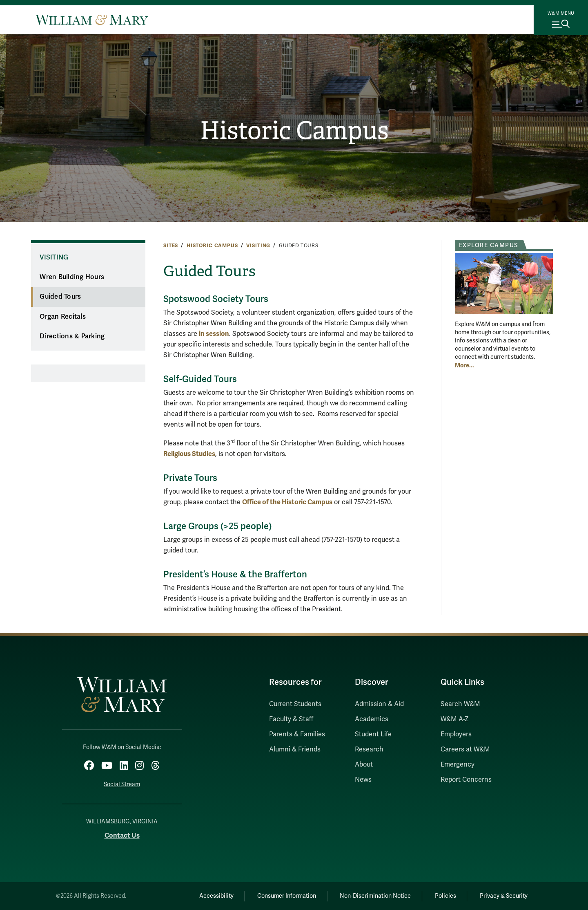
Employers (456, 734)
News (363, 780)
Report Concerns (466, 780)
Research (369, 749)
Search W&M (460, 704)
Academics (372, 719)
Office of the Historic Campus (287, 502)
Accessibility (216, 896)
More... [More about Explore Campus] (464, 365)
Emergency (458, 765)
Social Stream (122, 784)
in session (214, 334)
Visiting (258, 246)
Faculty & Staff (291, 719)
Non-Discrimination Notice (375, 896)
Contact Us (122, 835)
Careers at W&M (465, 749)
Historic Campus (294, 131)
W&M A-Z (455, 719)
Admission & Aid (379, 704)
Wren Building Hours (72, 277)
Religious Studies (189, 454)
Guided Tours (60, 297)
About (364, 765)
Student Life (373, 734)
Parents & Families (297, 734)
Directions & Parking (72, 336)
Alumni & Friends (295, 749)
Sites (171, 246)
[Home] (92, 20)
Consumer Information (286, 896)
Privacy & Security (504, 896)
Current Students (295, 704)
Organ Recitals (63, 317)
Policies (445, 896)
